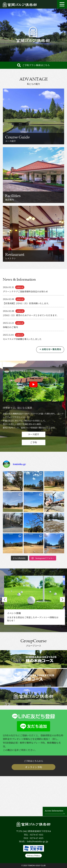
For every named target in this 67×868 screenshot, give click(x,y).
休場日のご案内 (10, 327)
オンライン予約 (34, 767)
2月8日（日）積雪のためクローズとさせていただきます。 (31, 315)
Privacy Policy (33, 855)
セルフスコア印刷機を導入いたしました (22, 339)
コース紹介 (33, 434)
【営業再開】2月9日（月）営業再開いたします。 (27, 303)
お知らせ (20, 287)
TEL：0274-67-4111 (33, 835)
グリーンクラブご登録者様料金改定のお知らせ (25, 291)
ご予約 (33, 442)
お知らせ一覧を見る (51, 349)
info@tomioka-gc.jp (38, 841)
